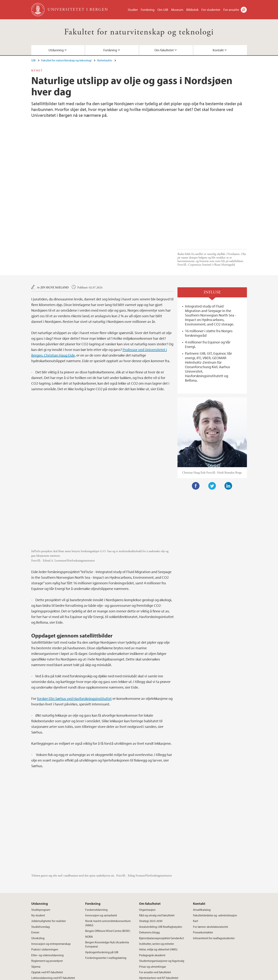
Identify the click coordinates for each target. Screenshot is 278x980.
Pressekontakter (203, 871)
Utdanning (56, 50)
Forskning (148, 10)
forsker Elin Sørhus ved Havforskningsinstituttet (74, 637)
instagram (194, 944)
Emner (35, 871)
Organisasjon (147, 848)
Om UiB (163, 10)
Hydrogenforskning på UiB (102, 890)
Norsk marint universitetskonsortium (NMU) (108, 861)
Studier (133, 10)
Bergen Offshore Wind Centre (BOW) (108, 869)
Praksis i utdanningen (45, 888)
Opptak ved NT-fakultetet (47, 910)
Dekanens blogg (149, 871)
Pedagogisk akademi (152, 893)
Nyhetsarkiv (105, 60)
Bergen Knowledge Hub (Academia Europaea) (107, 882)
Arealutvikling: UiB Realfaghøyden (161, 865)
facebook (185, 944)
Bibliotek (192, 10)
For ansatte (231, 10)
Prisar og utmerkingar (153, 905)
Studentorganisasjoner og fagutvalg (162, 899)
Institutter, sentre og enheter (157, 882)
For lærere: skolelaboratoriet (211, 865)
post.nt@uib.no (41, 942)
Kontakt (218, 50)
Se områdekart (115, 951)
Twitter (212, 442)
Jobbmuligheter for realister (49, 859)
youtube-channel (212, 944)
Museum (177, 10)
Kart (196, 859)
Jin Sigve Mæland (55, 243)
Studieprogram (41, 848)
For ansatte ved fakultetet (155, 910)
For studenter (211, 10)
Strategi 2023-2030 (151, 859)
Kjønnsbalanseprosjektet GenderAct (161, 876)
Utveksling (38, 876)
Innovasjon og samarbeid (101, 853)
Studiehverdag (41, 865)
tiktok (203, 944)
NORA (89, 875)
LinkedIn (228, 442)
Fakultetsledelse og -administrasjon (215, 853)
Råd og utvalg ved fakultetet (157, 853)
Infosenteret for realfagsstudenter (214, 876)
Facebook (196, 442)
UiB (33, 60)
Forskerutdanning (96, 848)
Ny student (38, 853)
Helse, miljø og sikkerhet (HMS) (158, 888)
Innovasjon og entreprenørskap (51, 882)
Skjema (36, 905)
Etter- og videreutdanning (47, 893)
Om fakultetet (164, 50)
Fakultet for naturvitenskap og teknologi (139, 32)
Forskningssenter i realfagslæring (106, 896)
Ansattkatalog (202, 848)
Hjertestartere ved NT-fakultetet (159, 916)
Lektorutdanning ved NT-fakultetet (53, 916)
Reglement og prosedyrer (47, 899)
